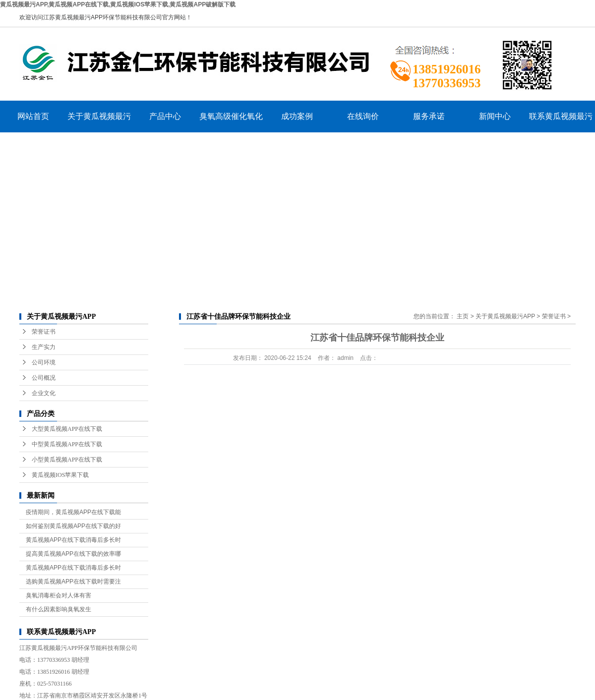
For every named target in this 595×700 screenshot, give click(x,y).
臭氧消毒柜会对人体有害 (59, 595)
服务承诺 (429, 116)
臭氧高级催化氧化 (231, 116)
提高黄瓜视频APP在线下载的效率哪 (73, 554)
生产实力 (44, 347)
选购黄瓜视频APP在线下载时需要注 (73, 582)
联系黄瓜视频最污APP (561, 122)
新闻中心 (495, 116)
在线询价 (363, 116)
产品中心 (165, 116)
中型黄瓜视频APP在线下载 (67, 444)
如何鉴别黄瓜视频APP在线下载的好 (73, 526)
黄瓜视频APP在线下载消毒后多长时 (73, 540)
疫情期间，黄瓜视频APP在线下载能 (73, 512)
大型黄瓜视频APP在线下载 (67, 429)
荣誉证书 (44, 332)
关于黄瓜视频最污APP (99, 122)
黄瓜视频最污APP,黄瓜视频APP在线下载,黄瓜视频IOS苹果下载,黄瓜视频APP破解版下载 (118, 4)
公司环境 (44, 362)
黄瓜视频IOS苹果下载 (60, 475)
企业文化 (44, 393)
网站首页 (33, 116)
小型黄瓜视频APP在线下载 (67, 460)
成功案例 (297, 116)
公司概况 (44, 378)
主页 (463, 316)
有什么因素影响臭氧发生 (59, 609)
